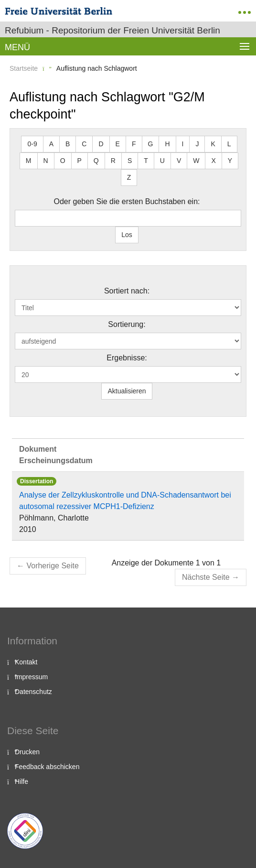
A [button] (51, 144)
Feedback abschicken (47, 767)
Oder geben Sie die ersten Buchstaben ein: (127, 201)
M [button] (29, 161)
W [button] (196, 161)
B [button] (68, 144)
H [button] (167, 144)
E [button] (118, 144)
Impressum (31, 677)
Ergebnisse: (127, 358)
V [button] (179, 161)
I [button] (183, 144)
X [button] (213, 161)
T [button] (146, 161)
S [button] (130, 161)
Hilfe (21, 781)
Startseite (24, 68)
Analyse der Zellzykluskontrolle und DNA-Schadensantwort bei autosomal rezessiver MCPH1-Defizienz (125, 501)
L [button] (229, 144)
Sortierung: (127, 324)
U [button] (162, 161)
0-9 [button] (32, 144)
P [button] (80, 161)
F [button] (134, 144)
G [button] (151, 144)
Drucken (27, 752)
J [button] (197, 144)
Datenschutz (33, 692)
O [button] (63, 161)
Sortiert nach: (127, 291)
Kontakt (26, 662)
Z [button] (129, 177)
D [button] (101, 144)
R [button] (113, 161)
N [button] (46, 161)
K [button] (213, 144)
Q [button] (96, 161)
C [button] (84, 144)
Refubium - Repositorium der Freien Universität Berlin (112, 30)
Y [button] (230, 161)
